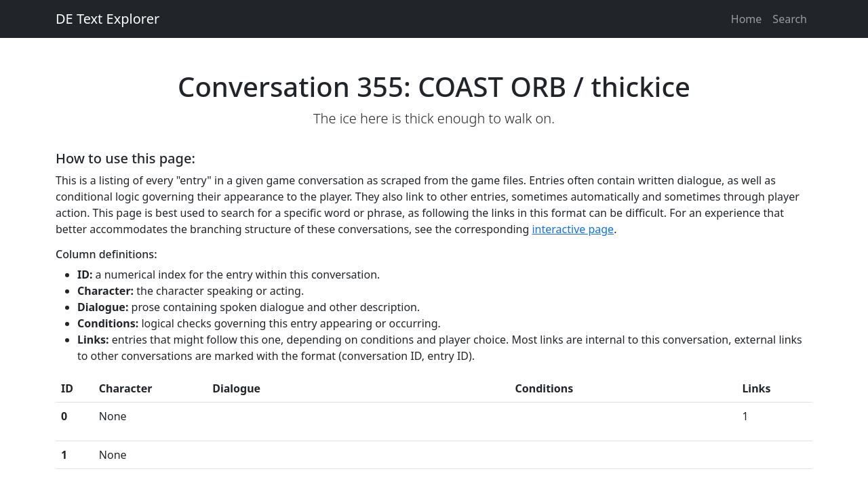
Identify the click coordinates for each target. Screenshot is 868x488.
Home (747, 19)
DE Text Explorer (107, 19)
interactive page (573, 229)
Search (790, 19)
